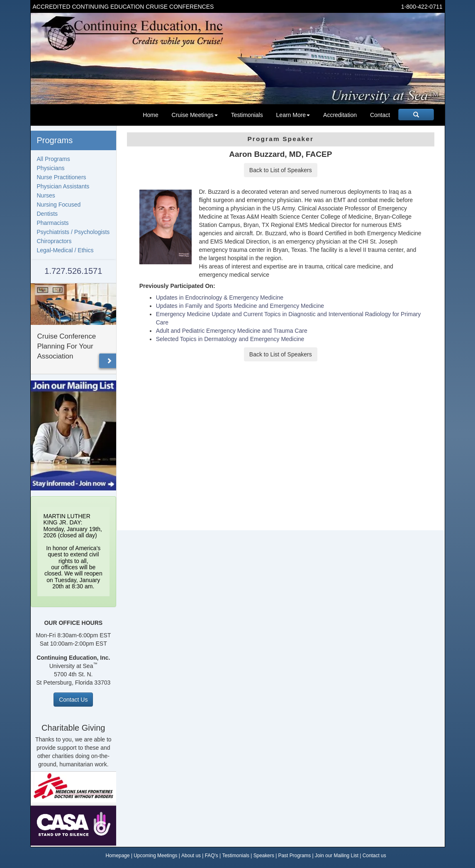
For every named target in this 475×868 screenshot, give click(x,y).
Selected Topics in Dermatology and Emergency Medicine (230, 339)
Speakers (264, 856)
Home (150, 115)
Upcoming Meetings (155, 856)
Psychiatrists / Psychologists (73, 232)
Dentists (47, 214)
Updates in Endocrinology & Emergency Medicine (220, 297)
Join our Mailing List (337, 856)
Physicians (51, 168)
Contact (380, 115)
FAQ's (212, 856)
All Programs (54, 159)
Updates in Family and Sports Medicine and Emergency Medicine (240, 306)
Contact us (374, 856)
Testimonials (247, 115)
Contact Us (73, 700)
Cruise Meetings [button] (195, 115)
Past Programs (295, 856)
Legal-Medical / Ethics (65, 250)
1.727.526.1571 (73, 271)
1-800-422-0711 (422, 7)
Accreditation (340, 115)
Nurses (46, 195)
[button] (109, 361)
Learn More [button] (293, 115)
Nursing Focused (59, 205)
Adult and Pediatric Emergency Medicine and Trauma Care (232, 331)
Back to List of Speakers (281, 170)
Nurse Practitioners (62, 177)
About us (191, 856)
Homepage (117, 856)
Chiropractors (54, 241)
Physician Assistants (63, 186)
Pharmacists (53, 223)
